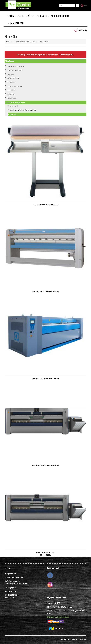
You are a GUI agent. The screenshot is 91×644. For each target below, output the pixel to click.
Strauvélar (44, 42)
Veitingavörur (12, 98)
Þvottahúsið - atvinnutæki (25, 42)
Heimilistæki (12, 82)
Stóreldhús (11, 94)
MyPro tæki (14, 106)
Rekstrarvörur (12, 90)
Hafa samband (16, 23)
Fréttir (29, 16)
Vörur (19, 16)
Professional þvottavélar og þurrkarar (23, 110)
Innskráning (81, 30)
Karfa (84, 5)
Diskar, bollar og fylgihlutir (16, 66)
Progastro (41, 16)
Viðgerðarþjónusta (59, 16)
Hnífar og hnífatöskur (15, 86)
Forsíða (11, 16)
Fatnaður (11, 74)
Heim (8, 42)
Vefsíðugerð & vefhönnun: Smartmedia (73, 639)
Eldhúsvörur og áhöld (15, 70)
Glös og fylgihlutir (13, 78)
